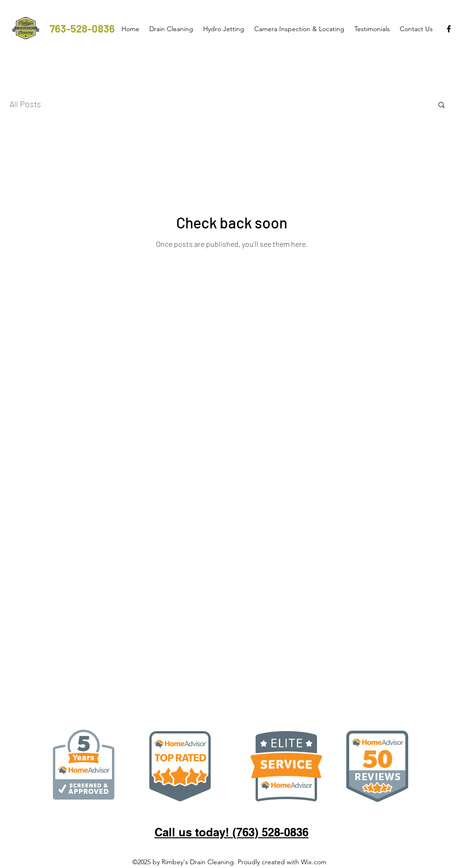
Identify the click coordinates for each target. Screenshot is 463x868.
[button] (442, 105)
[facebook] (449, 29)
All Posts (25, 104)
